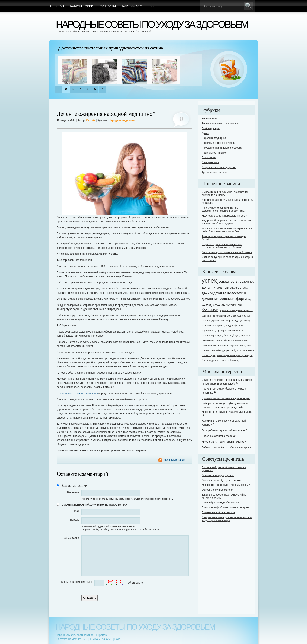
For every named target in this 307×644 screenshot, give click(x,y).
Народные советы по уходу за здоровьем (152, 24)
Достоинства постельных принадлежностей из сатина (111, 48)
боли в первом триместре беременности (223, 346)
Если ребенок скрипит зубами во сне (224, 430)
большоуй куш (232, 336)
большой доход (230, 361)
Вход (117, 639)
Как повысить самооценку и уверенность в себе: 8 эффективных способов (227, 230)
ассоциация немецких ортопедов (234, 355)
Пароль (75, 520)
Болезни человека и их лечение (221, 124)
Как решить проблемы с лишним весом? (226, 485)
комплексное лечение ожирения (79, 393)
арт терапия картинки (228, 331)
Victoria (91, 120)
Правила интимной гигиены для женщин (226, 398)
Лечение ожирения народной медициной (106, 114)
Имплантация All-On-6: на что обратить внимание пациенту (225, 193)
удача (206, 304)
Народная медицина (122, 120)
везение (246, 281)
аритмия (206, 316)
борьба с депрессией (223, 350)
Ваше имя (73, 492)
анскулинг (219, 326)
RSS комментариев (175, 460)
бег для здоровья (211, 361)
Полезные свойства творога (218, 436)
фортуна (243, 299)
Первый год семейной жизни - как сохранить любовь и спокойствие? (222, 246)
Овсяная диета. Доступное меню (221, 480)
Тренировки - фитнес (214, 172)
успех (209, 281)
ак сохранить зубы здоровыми (229, 316)
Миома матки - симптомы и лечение (223, 442)
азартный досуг (234, 321)
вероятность (208, 331)
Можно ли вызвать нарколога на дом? (224, 216)
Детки (205, 133)
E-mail (75, 511)
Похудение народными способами (222, 148)
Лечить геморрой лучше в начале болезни (227, 252)
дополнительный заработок (224, 287)
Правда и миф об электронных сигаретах (226, 507)
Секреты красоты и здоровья (219, 167)
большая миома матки (236, 340)
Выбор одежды (211, 128)
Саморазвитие (210, 162)
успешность (228, 281)
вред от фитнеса (235, 326)
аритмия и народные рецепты (236, 310)
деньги (207, 293)
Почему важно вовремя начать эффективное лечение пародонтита (223, 209)
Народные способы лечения (219, 143)
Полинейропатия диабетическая (221, 503)
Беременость (210, 119)
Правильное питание (214, 153)
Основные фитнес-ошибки (217, 490)
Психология (209, 157)
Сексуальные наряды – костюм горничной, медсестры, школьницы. (227, 519)
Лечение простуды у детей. (218, 475)
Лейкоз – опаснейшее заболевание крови (226, 448)
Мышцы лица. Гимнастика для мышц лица (227, 412)
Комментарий (71, 538)
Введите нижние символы (76, 582)
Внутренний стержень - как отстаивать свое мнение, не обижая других (228, 222)
